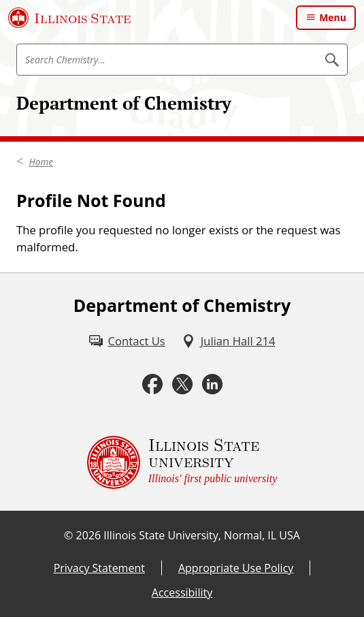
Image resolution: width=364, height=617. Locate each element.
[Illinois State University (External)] (70, 18)
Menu (333, 17)
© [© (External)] (68, 535)
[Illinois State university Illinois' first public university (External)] (182, 462)
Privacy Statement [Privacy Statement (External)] (99, 568)
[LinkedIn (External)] (212, 384)
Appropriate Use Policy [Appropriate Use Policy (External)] (236, 568)
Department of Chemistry (124, 103)
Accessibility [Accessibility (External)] (182, 592)
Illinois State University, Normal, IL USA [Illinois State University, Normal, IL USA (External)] (202, 535)
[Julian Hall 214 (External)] (229, 341)
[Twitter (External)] (182, 384)
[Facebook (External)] (152, 384)
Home (41, 162)
